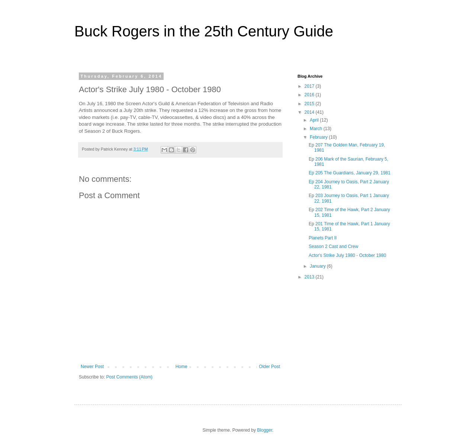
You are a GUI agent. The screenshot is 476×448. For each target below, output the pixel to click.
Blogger (265, 430)
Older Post (269, 367)
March (317, 129)
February (319, 137)
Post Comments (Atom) (129, 377)
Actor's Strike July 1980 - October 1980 (347, 255)
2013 (310, 277)
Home (181, 367)
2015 (310, 104)
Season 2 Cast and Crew (333, 246)
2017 (310, 86)
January (318, 266)
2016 (310, 95)
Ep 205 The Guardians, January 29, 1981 (350, 173)
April (315, 120)
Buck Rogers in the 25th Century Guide (204, 31)
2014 (310, 112)
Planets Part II (323, 238)
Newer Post (92, 367)
